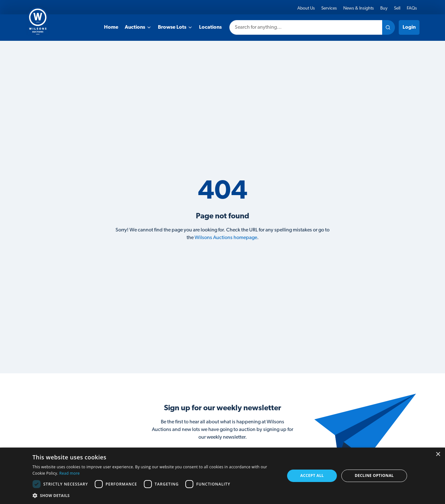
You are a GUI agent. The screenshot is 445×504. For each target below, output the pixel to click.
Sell (397, 8)
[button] (155, 495)
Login (409, 27)
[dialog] (222, 476)
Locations (210, 27)
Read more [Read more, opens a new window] (70, 473)
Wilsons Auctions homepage (226, 238)
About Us (306, 8)
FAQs (412, 8)
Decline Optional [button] (374, 475)
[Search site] (389, 27)
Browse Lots (175, 27)
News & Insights (359, 8)
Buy (384, 8)
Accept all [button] (312, 475)
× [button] (438, 454)
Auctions (138, 27)
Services (329, 8)
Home (111, 27)
